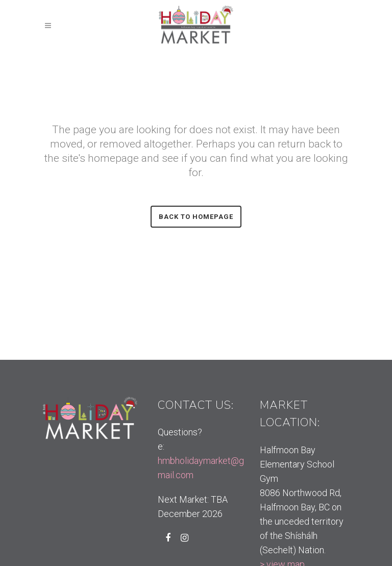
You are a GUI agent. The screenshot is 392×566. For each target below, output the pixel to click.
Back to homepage (196, 217)
